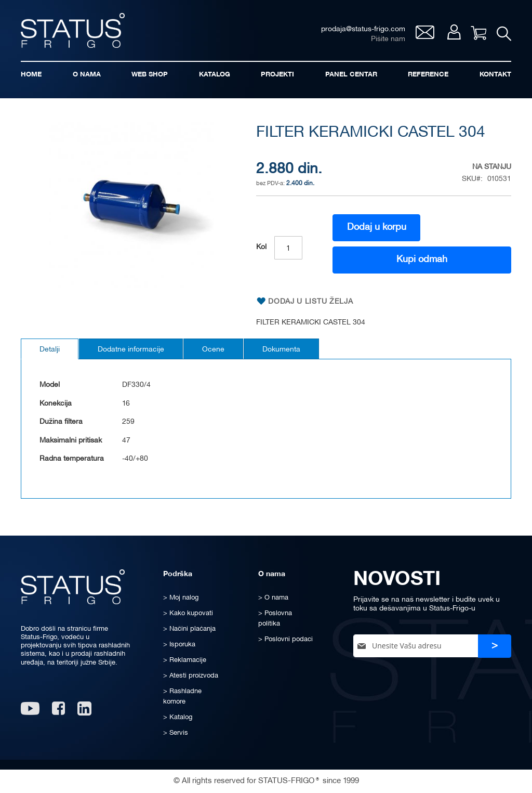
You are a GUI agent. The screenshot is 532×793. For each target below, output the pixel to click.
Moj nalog (454, 32)
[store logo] (73, 30)
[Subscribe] (495, 646)
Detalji (50, 350)
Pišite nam (388, 39)
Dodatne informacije (131, 350)
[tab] (50, 349)
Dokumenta (281, 350)
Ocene (213, 350)
